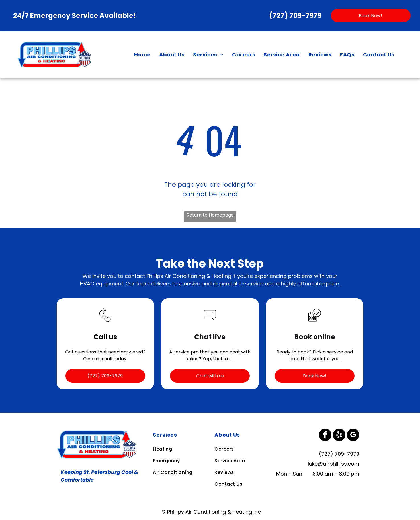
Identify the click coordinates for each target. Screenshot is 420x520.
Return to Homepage (210, 215)
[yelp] (339, 436)
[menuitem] (142, 55)
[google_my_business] (353, 436)
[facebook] (325, 436)
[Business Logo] (98, 432)
